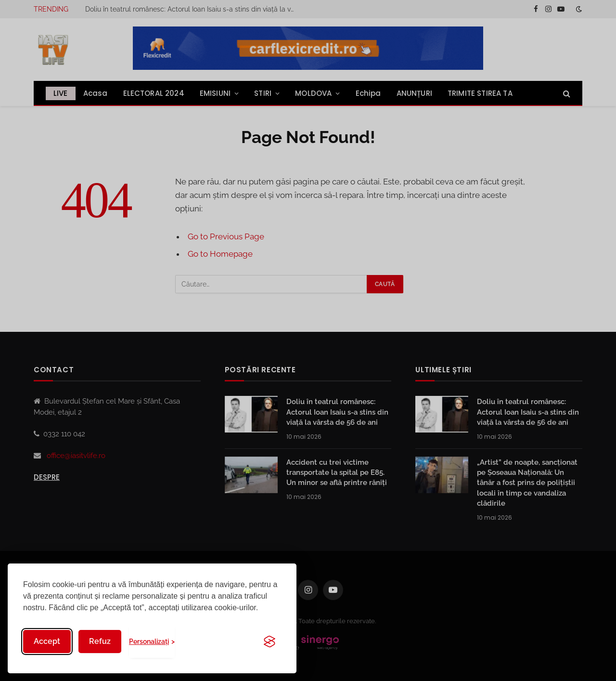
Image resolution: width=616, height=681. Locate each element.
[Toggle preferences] (152, 642)
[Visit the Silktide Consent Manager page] (269, 642)
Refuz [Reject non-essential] (100, 641)
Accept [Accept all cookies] (47, 641)
